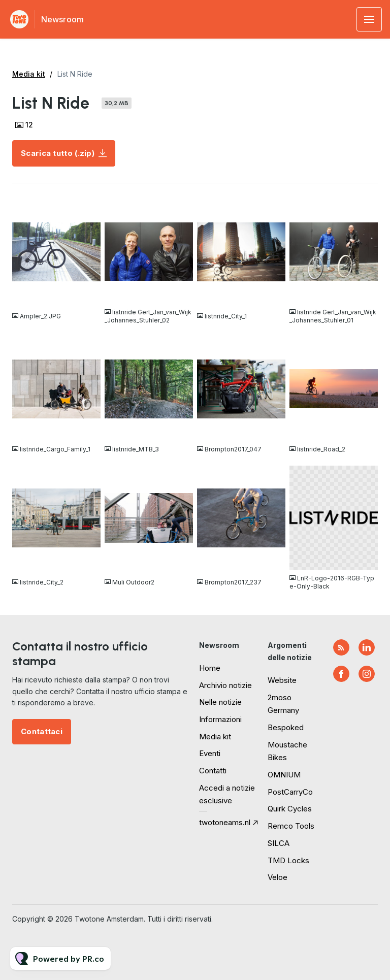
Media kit (29, 74)
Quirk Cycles (290, 809)
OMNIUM (284, 775)
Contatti (213, 771)
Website (282, 680)
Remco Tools (291, 826)
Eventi (210, 753)
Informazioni (220, 719)
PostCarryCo (290, 792)
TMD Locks (288, 860)
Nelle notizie (220, 702)
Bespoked (286, 727)
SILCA (279, 843)
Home (210, 668)
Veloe (278, 877)
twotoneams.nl (225, 822)
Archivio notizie (225, 685)
